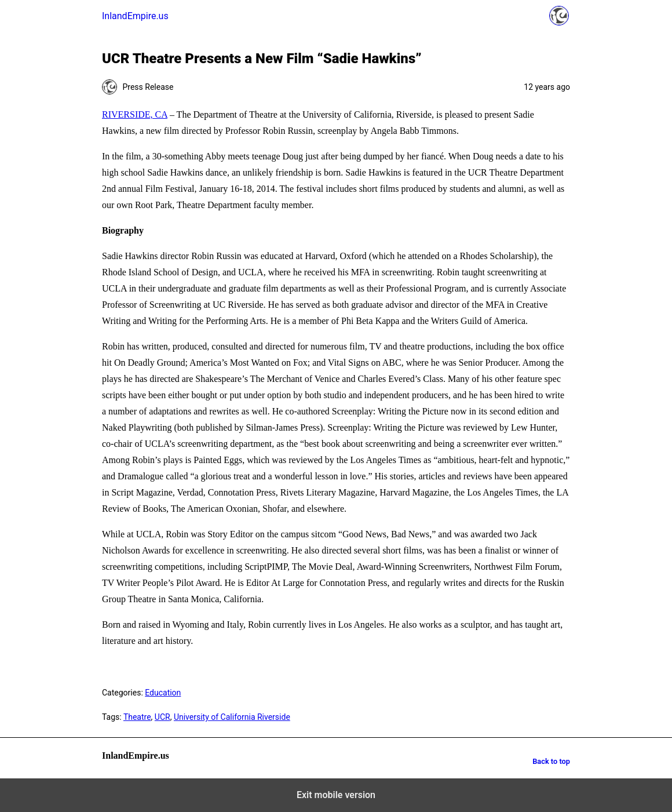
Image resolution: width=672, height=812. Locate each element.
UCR (162, 717)
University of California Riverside (232, 717)
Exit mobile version (336, 795)
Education (163, 693)
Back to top (551, 761)
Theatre (137, 717)
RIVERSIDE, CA (135, 114)
